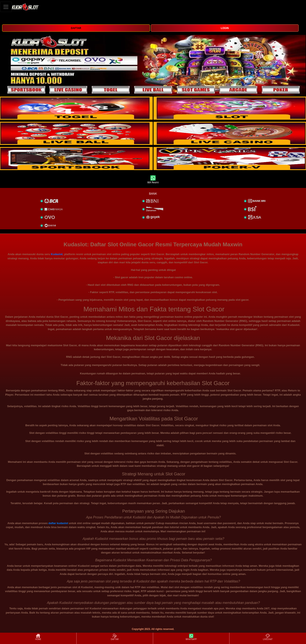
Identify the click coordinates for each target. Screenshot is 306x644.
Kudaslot (57, 254)
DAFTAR (76, 28)
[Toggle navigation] (6, 7)
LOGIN (225, 28)
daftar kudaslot (58, 523)
